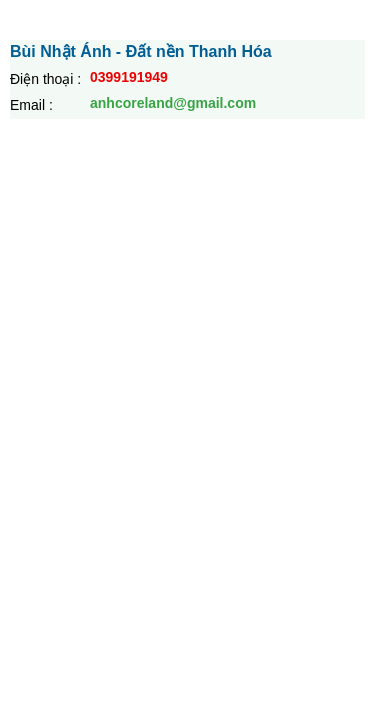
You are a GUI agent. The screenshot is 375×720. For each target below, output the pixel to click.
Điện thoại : (45, 79)
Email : (31, 105)
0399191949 (129, 77)
